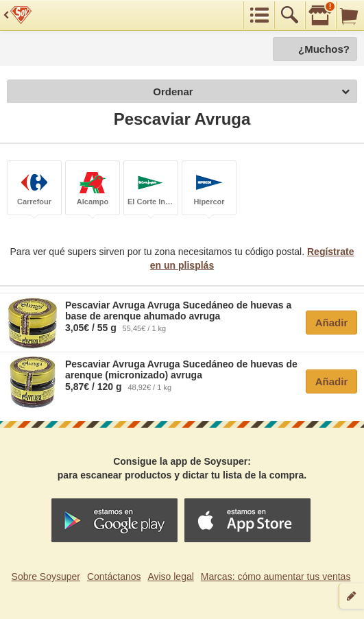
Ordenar (251, 92)
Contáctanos (114, 576)
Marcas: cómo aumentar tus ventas (276, 576)
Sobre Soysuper (46, 576)
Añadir (332, 323)
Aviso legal (170, 576)
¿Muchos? (324, 49)
